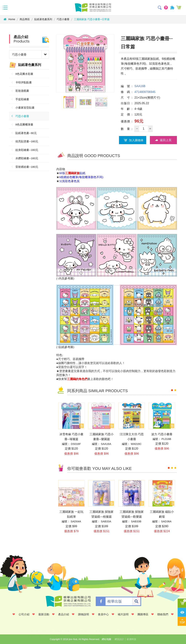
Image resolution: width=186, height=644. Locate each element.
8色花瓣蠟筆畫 (24, 124)
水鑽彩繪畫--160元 (27, 158)
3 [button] (175, 468)
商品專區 (25, 19)
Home (9, 19)
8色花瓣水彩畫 (24, 74)
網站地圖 (106, 639)
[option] (85, 63)
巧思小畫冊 (63, 19)
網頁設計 (119, 639)
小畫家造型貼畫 (25, 108)
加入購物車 (133, 140)
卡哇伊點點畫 (24, 82)
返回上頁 (163, 140)
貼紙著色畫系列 (43, 19)
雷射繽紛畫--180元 (27, 167)
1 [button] (172, 390)
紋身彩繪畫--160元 (27, 150)
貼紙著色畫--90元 (26, 133)
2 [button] (175, 390)
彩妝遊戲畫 (22, 91)
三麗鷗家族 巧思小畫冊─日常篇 (92, 19)
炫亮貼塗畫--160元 (27, 141)
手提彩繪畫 (22, 99)
